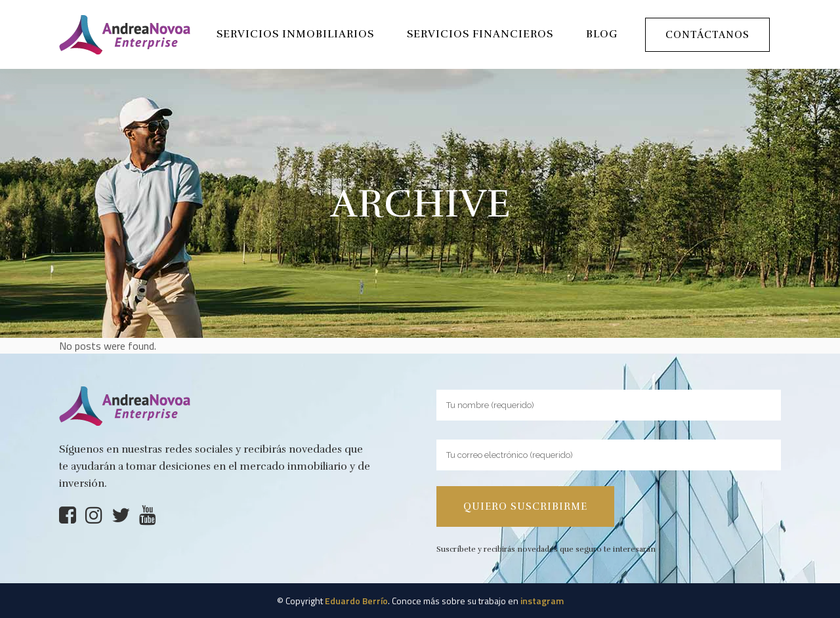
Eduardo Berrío (356, 601)
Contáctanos (707, 35)
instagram (542, 601)
